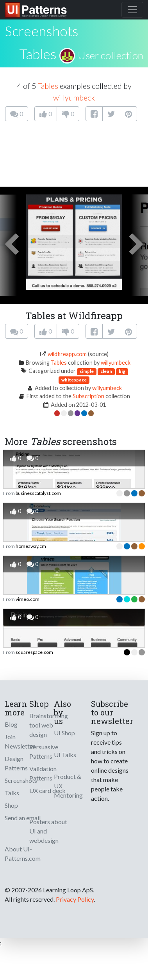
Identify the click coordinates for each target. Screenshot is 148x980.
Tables (38, 54)
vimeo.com (28, 599)
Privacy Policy (75, 899)
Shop (11, 805)
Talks (12, 793)
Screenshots (21, 780)
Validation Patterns (43, 773)
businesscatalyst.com (38, 493)
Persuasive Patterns (44, 751)
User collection (111, 55)
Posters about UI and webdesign (48, 831)
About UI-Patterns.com (23, 854)
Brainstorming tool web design (49, 725)
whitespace (74, 380)
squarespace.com (34, 652)
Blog (11, 724)
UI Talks (65, 755)
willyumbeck (74, 97)
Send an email (23, 818)
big (122, 371)
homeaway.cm (31, 546)
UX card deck (47, 790)
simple (87, 371)
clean (106, 371)
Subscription (88, 396)
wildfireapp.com (67, 354)
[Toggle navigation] (132, 10)
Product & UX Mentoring (68, 786)
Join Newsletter (20, 741)
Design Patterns (16, 763)
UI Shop (64, 733)
